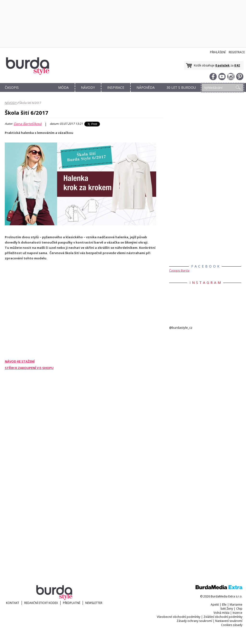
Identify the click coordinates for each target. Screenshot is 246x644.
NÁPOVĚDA (146, 87)
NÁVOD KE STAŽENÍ (20, 361)
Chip (239, 609)
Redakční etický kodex (41, 603)
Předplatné (72, 603)
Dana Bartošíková (28, 124)
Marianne (236, 605)
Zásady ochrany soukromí (194, 621)
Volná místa (221, 613)
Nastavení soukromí (229, 621)
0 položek (222, 65)
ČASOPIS (12, 87)
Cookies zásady (232, 625)
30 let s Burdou (181, 87)
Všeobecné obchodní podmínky (179, 617)
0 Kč (237, 65)
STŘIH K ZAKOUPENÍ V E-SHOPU (29, 368)
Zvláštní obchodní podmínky (223, 617)
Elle (224, 605)
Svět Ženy (227, 609)
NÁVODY (88, 87)
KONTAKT (13, 603)
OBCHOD (38, 93)
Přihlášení (218, 52)
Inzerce (237, 613)
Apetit (215, 605)
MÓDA (63, 87)
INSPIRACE (116, 87)
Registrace (237, 52)
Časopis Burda (179, 271)
